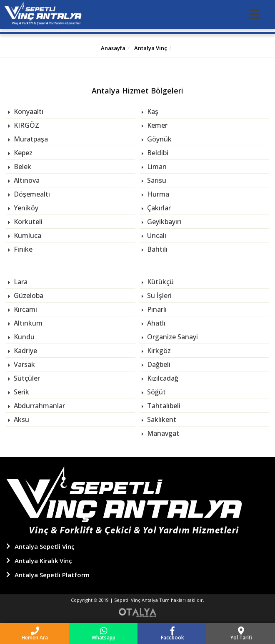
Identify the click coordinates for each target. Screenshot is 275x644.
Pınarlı (156, 309)
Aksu (21, 419)
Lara (20, 282)
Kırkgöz (158, 351)
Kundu (23, 337)
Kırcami (25, 309)
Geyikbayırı (163, 222)
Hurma (157, 194)
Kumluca (27, 235)
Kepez (22, 153)
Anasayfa (113, 48)
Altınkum (27, 323)
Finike (22, 249)
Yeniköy (25, 208)
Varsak (24, 364)
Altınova (26, 180)
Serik (21, 392)
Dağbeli (158, 364)
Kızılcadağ (162, 378)
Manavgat (162, 433)
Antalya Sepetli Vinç (45, 546)
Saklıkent (161, 419)
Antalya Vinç (150, 48)
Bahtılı (156, 249)
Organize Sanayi (172, 337)
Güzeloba (28, 295)
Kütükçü (160, 282)
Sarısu (156, 180)
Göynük (159, 139)
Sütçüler (26, 378)
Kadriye (25, 351)
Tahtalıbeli (163, 406)
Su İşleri (159, 295)
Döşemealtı (31, 194)
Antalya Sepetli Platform (52, 575)
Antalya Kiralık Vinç (43, 561)
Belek (22, 167)
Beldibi (157, 153)
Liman (156, 167)
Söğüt (156, 392)
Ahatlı (155, 323)
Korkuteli (27, 222)
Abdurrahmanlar (39, 406)
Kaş (152, 111)
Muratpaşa (30, 139)
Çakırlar (158, 208)
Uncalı (156, 235)
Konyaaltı (28, 111)
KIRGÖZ (26, 125)
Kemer (156, 125)
